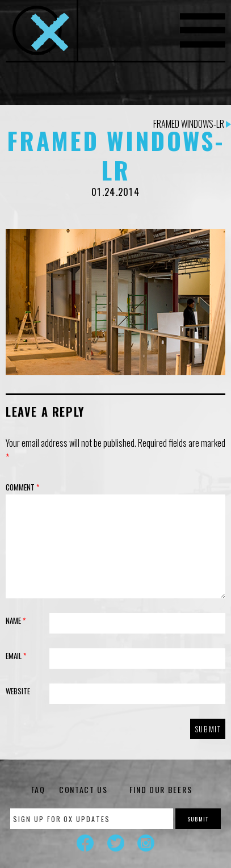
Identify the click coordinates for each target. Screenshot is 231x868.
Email (16, 656)
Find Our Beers (161, 789)
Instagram (146, 843)
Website (18, 691)
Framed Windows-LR (192, 124)
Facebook (85, 843)
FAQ (38, 789)
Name (16, 620)
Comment (22, 487)
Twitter (116, 843)
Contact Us (83, 789)
